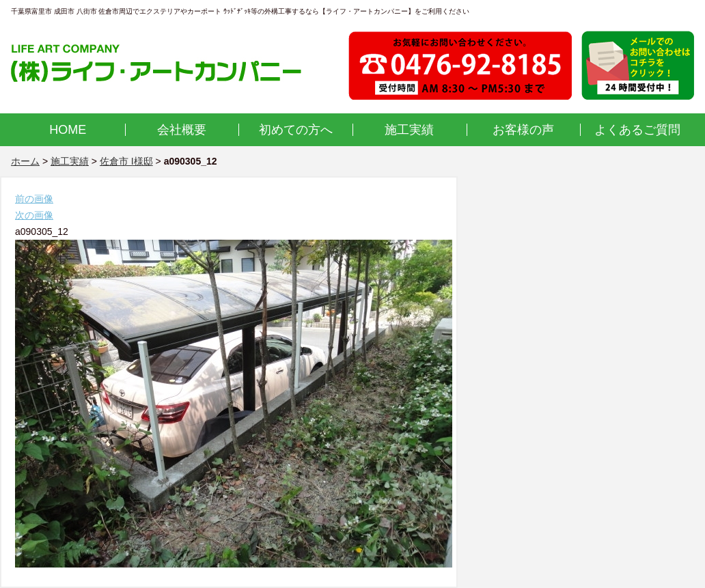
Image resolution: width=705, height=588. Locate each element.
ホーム (25, 161)
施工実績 (409, 130)
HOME (68, 130)
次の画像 (34, 215)
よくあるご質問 (637, 130)
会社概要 (182, 130)
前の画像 (34, 199)
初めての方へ (296, 130)
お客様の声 (523, 130)
